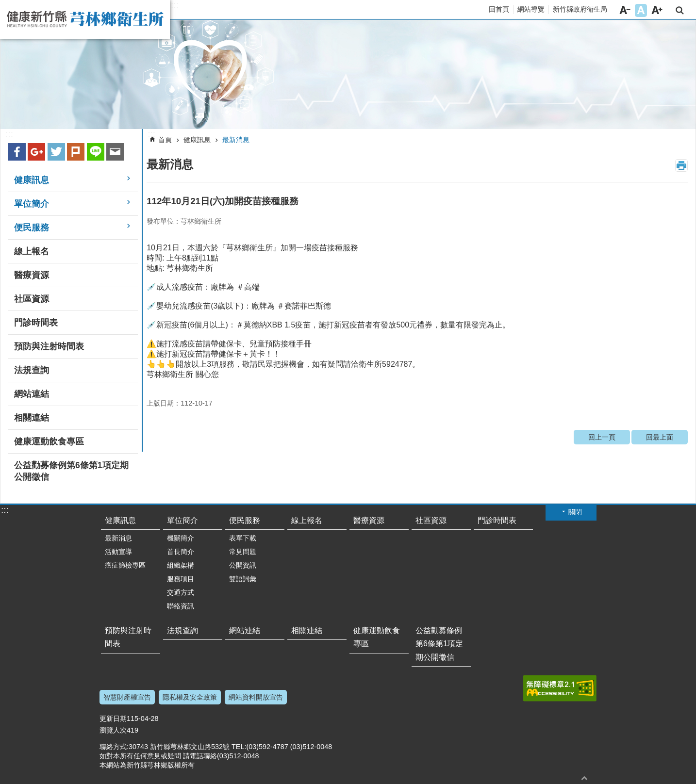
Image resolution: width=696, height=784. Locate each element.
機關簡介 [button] (181, 538)
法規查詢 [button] (32, 370)
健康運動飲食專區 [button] (49, 441)
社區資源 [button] (32, 299)
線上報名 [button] (32, 251)
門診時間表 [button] (36, 323)
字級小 (625, 10)
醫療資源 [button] (32, 275)
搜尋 (680, 10)
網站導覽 (531, 9)
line (96, 152)
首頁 (165, 140)
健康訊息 (197, 140)
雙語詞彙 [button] (243, 579)
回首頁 (499, 9)
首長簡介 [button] (181, 552)
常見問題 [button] (243, 552)
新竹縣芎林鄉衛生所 (85, 19)
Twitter (56, 152)
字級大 (657, 10)
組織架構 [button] (181, 565)
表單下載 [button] (243, 538)
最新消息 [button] (118, 538)
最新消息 (236, 140)
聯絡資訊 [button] (181, 606)
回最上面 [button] (584, 778)
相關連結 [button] (32, 418)
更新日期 (113, 719)
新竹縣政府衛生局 (580, 9)
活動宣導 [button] (118, 552)
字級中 (641, 10)
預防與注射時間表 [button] (49, 346)
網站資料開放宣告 (256, 697)
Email (115, 152)
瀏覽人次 (113, 730)
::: (175, 5)
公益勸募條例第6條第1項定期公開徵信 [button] (71, 471)
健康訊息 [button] (32, 180)
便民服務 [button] (32, 228)
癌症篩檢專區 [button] (125, 565)
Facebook (17, 152)
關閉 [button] (575, 512)
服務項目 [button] (181, 579)
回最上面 (660, 437)
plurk (76, 152)
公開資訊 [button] (243, 565)
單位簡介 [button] (32, 204)
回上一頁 (602, 437)
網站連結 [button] (32, 394)
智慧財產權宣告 (127, 697)
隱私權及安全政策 (190, 697)
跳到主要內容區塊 (5, 5)
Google (36, 152)
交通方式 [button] (181, 592)
